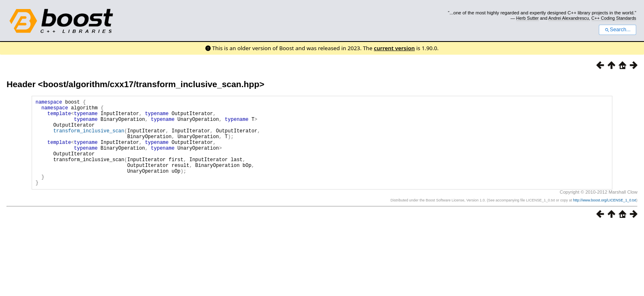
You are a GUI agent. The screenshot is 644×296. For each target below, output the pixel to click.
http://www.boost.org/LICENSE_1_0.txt (605, 219)
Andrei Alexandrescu (569, 18)
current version (394, 48)
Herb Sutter (528, 18)
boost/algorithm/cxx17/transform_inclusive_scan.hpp (151, 84)
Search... (618, 30)
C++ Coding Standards (614, 18)
